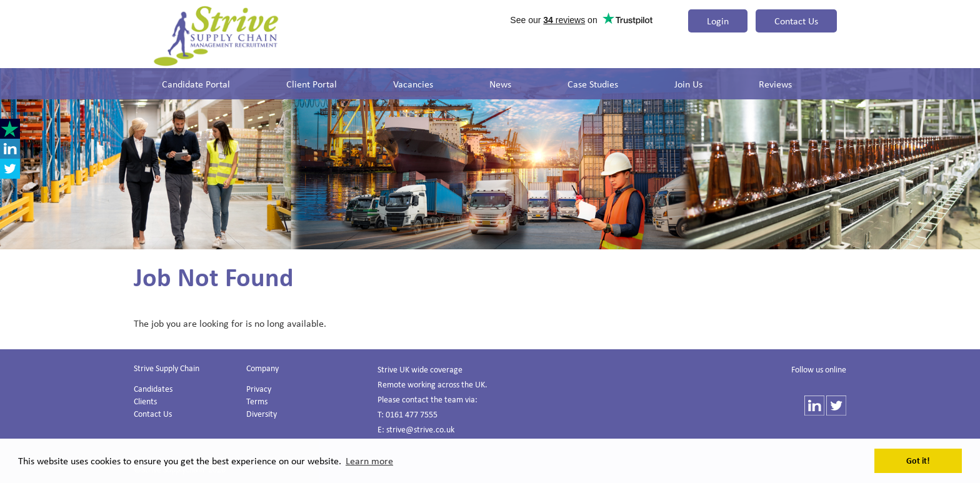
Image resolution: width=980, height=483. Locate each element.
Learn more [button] (369, 461)
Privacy (259, 388)
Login (718, 21)
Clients (145, 401)
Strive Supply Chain (167, 368)
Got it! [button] (918, 460)
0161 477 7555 (412, 414)
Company (262, 368)
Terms (257, 401)
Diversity (262, 413)
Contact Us (796, 21)
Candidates (153, 388)
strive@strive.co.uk (420, 429)
